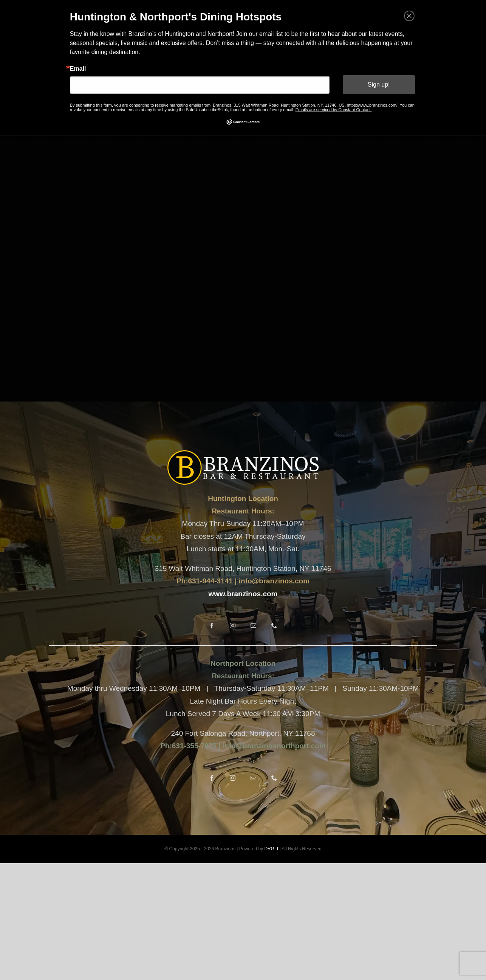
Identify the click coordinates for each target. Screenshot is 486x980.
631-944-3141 (210, 581)
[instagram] (233, 626)
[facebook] (212, 626)
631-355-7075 (194, 746)
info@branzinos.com (274, 581)
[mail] (253, 626)
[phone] (274, 626)
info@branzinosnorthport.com (273, 746)
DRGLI (271, 849)
